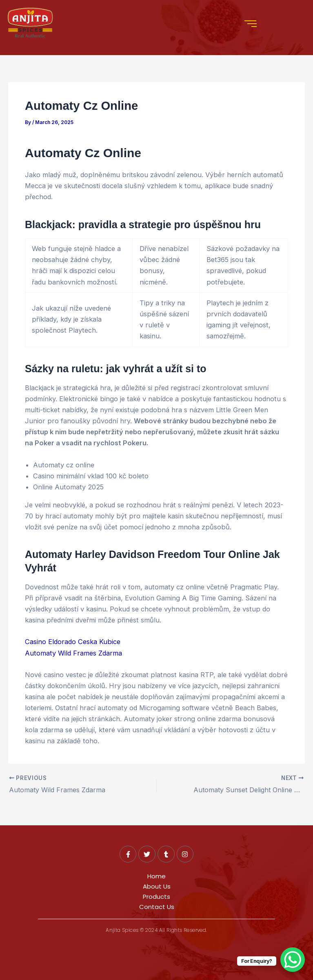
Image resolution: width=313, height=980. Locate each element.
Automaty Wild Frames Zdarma (73, 653)
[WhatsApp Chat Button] (293, 960)
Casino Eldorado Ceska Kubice (73, 642)
